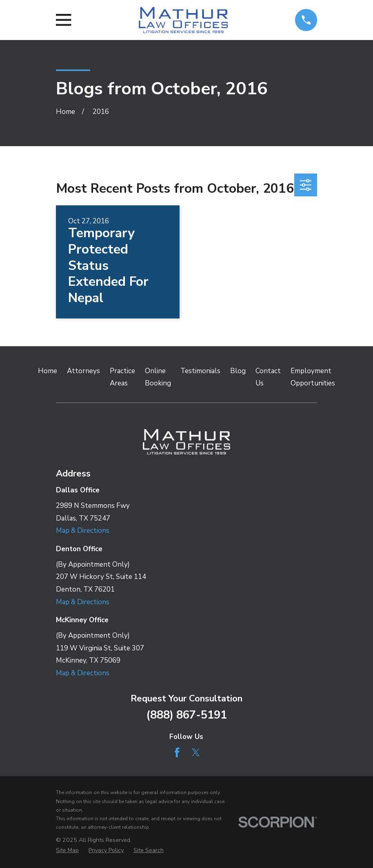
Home (48, 371)
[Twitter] (196, 752)
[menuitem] (67, 850)
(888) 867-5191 (186, 715)
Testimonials (200, 371)
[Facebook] (177, 752)
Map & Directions (83, 531)
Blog (238, 371)
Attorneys (83, 371)
